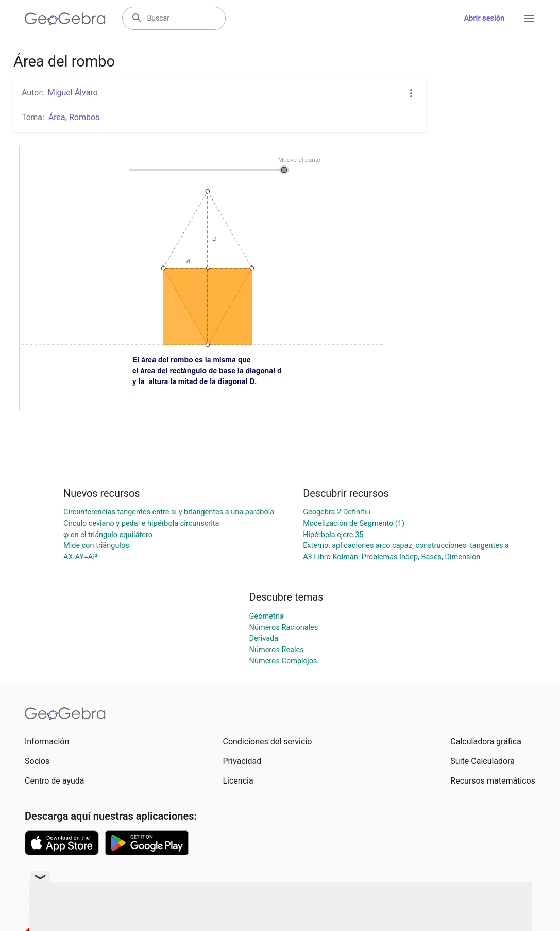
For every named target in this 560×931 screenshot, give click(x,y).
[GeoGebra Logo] (65, 19)
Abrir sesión (484, 18)
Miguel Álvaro (73, 93)
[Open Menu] (529, 19)
